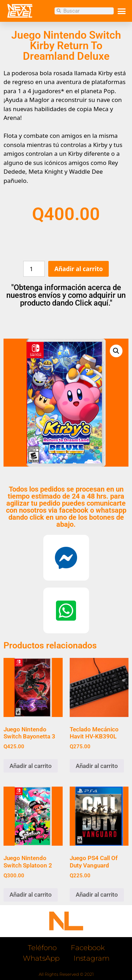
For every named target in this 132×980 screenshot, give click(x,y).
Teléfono (42, 948)
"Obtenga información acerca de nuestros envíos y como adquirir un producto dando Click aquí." (66, 295)
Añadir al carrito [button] (31, 766)
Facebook (88, 948)
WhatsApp (41, 958)
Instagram (92, 958)
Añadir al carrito (78, 269)
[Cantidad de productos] (34, 269)
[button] (121, 11)
